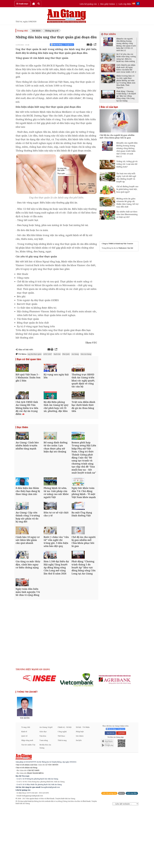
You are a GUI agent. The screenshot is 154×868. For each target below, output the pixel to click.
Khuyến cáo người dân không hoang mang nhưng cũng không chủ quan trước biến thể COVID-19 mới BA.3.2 (127, 150)
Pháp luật (80, 792)
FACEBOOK (110, 793)
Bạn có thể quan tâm (29, 360)
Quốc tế (24, 796)
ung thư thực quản (34, 354)
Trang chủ (22, 31)
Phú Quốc (66, 354)
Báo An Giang (86, 354)
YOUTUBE (121, 793)
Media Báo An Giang (45, 806)
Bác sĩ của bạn (109, 107)
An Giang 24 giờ (46, 787)
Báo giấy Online (108, 4)
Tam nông (44, 801)
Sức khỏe (36, 31)
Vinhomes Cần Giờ (126, 248)
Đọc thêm (22, 443)
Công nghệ (62, 792)
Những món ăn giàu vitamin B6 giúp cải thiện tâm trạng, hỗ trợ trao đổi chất (127, 203)
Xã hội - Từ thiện (83, 787)
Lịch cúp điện (125, 4)
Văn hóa (43, 796)
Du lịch (79, 801)
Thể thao (61, 796)
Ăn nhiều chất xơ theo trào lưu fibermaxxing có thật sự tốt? (127, 214)
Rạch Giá (57, 354)
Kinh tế (24, 792)
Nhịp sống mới (27, 801)
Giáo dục (43, 792)
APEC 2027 (48, 354)
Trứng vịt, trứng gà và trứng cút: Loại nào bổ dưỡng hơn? (127, 164)
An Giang (75, 354)
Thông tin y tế (52, 31)
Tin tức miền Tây (28, 805)
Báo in (122, 853)
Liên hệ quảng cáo (88, 4)
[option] (40, 739)
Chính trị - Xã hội (65, 787)
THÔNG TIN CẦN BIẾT (27, 752)
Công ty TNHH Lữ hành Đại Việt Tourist (117, 244)
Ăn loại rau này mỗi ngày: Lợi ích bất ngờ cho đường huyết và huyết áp (126, 177)
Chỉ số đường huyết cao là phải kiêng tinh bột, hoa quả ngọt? (127, 189)
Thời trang (62, 801)
